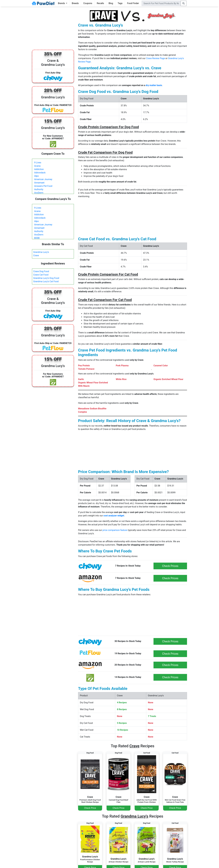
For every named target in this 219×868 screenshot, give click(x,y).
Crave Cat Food (41, 275)
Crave (36, 255)
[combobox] (161, 3)
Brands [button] (62, 3)
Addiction (39, 169)
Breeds (75, 3)
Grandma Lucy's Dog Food (46, 278)
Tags (120, 3)
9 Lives (38, 163)
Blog (111, 3)
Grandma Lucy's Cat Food (46, 281)
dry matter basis (154, 85)
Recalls (100, 3)
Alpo (36, 176)
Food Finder (133, 3)
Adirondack (40, 173)
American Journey (43, 179)
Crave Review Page (156, 58)
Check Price (90, 808)
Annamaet (39, 183)
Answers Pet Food (43, 186)
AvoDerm (39, 193)
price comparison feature (115, 530)
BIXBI (37, 238)
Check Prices (170, 566)
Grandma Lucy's (41, 252)
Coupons (88, 3)
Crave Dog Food (41, 271)
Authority (39, 189)
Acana (37, 166)
